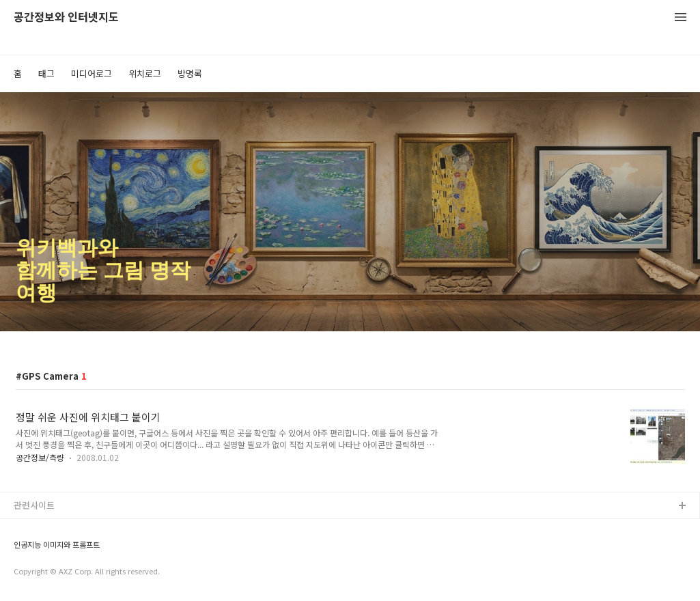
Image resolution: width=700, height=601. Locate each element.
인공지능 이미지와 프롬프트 (57, 545)
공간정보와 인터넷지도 (66, 17)
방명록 (190, 73)
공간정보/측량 (40, 457)
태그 (46, 73)
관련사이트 (34, 505)
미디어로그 (92, 73)
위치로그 (145, 73)
